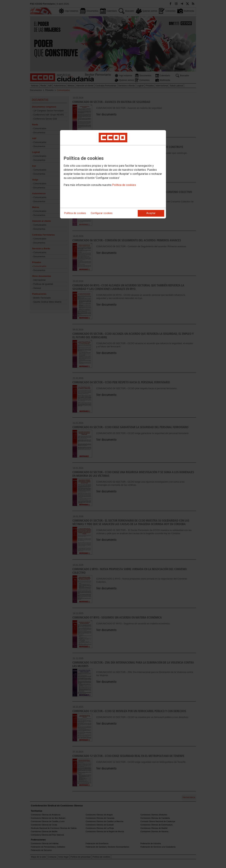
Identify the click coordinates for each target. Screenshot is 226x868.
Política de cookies (124, 185)
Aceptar (151, 213)
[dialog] (113, 174)
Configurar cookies (102, 213)
